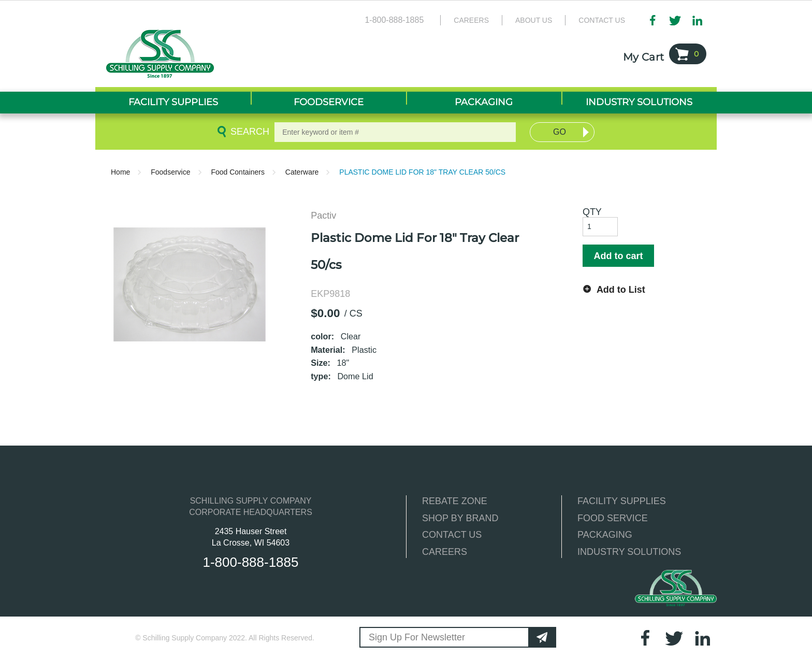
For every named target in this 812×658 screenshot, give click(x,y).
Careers (471, 20)
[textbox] (395, 132)
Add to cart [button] (618, 256)
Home (120, 172)
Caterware (302, 172)
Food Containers (238, 172)
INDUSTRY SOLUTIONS (629, 552)
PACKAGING (605, 535)
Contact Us (602, 20)
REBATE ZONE (455, 501)
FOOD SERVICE (613, 518)
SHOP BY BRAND (460, 518)
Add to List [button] (621, 290)
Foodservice (170, 172)
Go (560, 132)
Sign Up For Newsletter (417, 637)
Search (248, 132)
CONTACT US (452, 535)
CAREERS (445, 552)
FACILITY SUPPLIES (622, 501)
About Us (534, 20)
